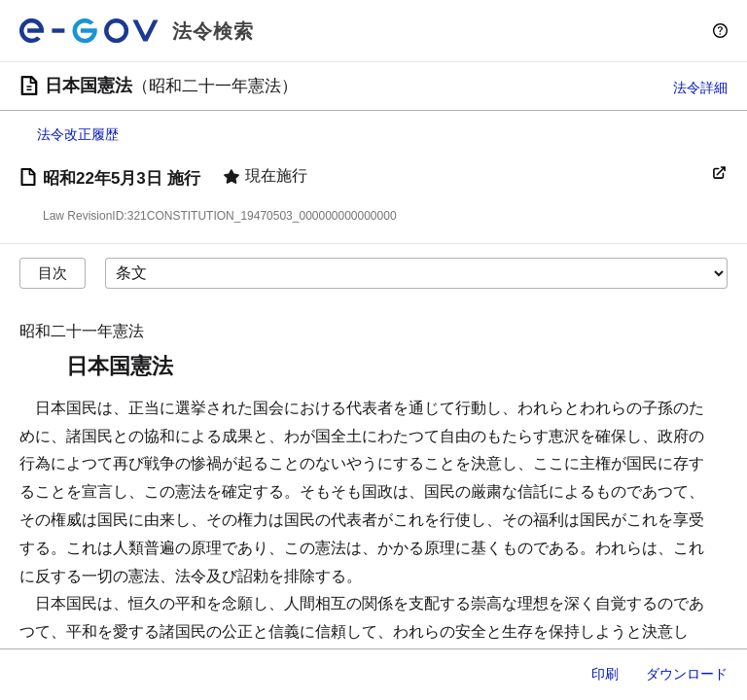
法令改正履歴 (78, 134)
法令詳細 (700, 87)
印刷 (605, 674)
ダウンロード (687, 674)
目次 (53, 273)
